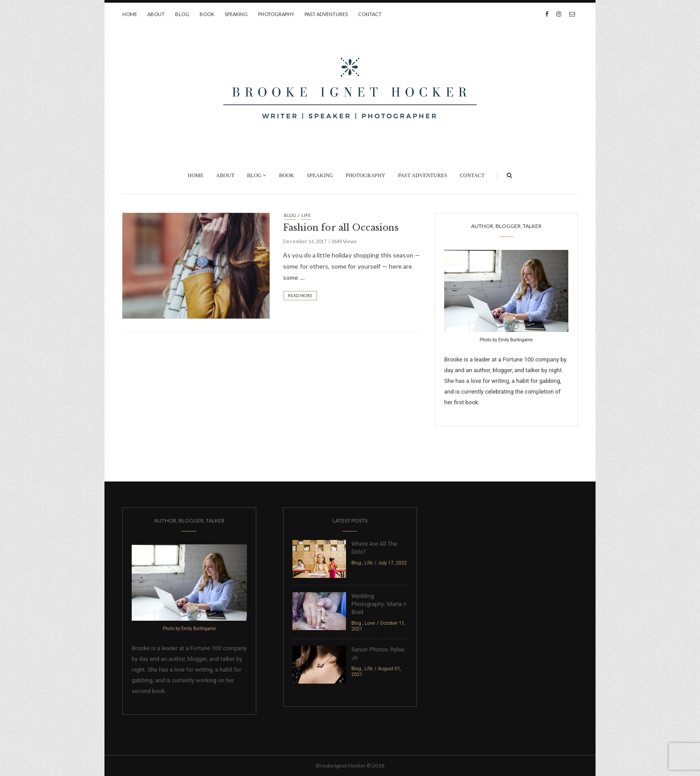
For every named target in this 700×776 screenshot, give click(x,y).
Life (306, 215)
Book (207, 14)
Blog (182, 14)
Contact (370, 14)
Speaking (236, 14)
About (156, 14)
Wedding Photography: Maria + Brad (379, 604)
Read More (300, 296)
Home (130, 14)
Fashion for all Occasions (341, 228)
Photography (276, 14)
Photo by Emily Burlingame (506, 340)
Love (370, 623)
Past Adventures (326, 14)
